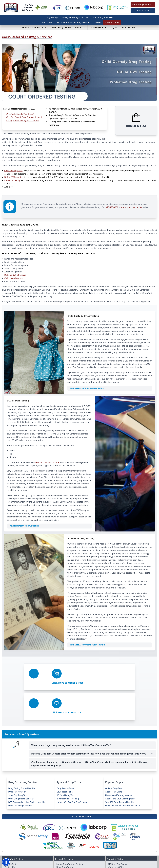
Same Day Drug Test (18, 763)
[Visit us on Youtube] (132, 861)
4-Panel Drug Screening (68, 767)
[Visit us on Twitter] (127, 861)
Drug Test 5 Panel (65, 760)
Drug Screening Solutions (20, 774)
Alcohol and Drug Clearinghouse (120, 767)
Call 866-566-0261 (129, 27)
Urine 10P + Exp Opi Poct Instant (72, 770)
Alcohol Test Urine (114, 760)
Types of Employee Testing (69, 847)
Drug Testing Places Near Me (22, 756)
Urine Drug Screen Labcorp (21, 767)
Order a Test (10, 832)
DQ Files (98, 22)
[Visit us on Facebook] (122, 861)
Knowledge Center (98, 27)
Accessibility (141, 865)
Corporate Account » (141, 10)
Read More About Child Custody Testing (88, 384)
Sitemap (150, 865)
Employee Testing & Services (75, 17)
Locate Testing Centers (61, 27)
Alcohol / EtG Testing (66, 841)
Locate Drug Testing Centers (70, 832)
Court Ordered (47, 22)
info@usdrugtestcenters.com (122, 850)
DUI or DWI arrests (13, 173)
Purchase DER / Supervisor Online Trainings (25, 841)
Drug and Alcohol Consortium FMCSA (123, 774)
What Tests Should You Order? (20, 114)
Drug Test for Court (17, 760)
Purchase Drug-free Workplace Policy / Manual (26, 844)
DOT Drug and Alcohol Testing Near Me (27, 770)
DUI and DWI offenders (15, 270)
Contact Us (80, 27)
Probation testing (12, 176)
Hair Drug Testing (65, 838)
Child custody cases (13, 166)
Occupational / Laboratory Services (73, 22)
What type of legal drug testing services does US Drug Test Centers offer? (92, 713)
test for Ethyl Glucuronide (47, 458)
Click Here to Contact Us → (112, 679)
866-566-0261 (115, 201)
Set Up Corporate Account (34, 27)
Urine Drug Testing (65, 835)
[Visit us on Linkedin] (137, 861)
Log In (114, 27)
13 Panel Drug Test (66, 763)
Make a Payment (12, 838)
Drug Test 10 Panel (66, 756)
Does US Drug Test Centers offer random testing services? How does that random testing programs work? (92, 721)
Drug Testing (52, 17)
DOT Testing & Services (103, 17)
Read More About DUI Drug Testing (26, 521)
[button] (6, 862)
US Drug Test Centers (115, 865)
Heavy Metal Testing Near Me (119, 763)
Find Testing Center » (141, 4)
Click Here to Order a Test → (40, 679)
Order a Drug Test (114, 756)
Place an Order (112, 22)
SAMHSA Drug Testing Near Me (120, 770)
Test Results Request (66, 844)
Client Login (10, 847)
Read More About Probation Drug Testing (89, 640)
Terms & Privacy (130, 865)
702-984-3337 (119, 847)
